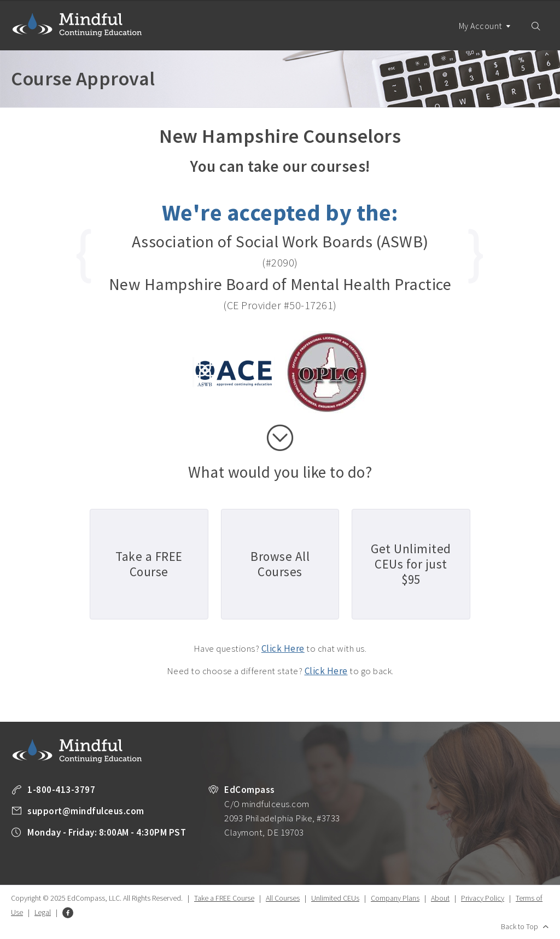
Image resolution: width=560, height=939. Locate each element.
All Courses (283, 898)
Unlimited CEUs (335, 898)
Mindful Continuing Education (77, 25)
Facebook (68, 913)
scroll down (280, 438)
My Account (485, 35)
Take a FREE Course (224, 898)
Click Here (283, 648)
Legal (43, 912)
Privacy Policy (483, 898)
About (440, 898)
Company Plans (395, 898)
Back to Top (520, 926)
